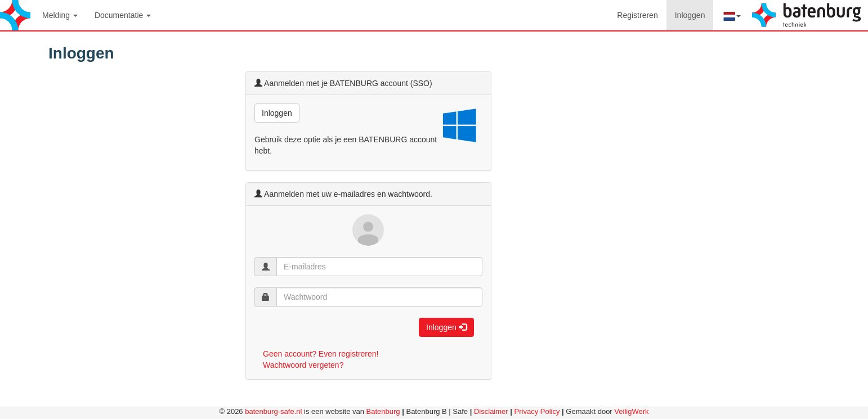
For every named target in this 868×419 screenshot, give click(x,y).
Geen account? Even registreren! (321, 354)
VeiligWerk (631, 411)
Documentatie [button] (123, 15)
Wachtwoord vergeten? (303, 365)
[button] (731, 15)
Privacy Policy (537, 411)
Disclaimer (491, 411)
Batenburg (383, 411)
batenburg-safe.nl (273, 411)
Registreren (637, 15)
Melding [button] (60, 15)
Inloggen (694, 14)
